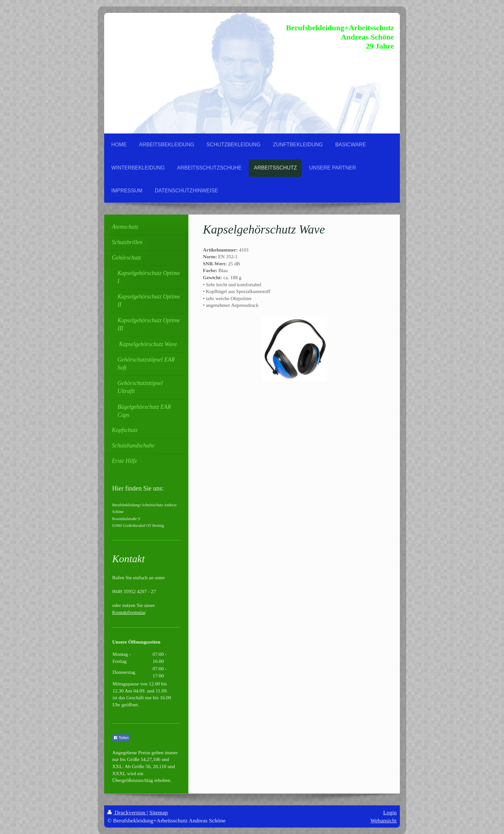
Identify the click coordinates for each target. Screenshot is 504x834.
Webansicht (383, 820)
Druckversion (127, 812)
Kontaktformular (129, 612)
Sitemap (159, 812)
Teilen (121, 738)
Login (390, 812)
